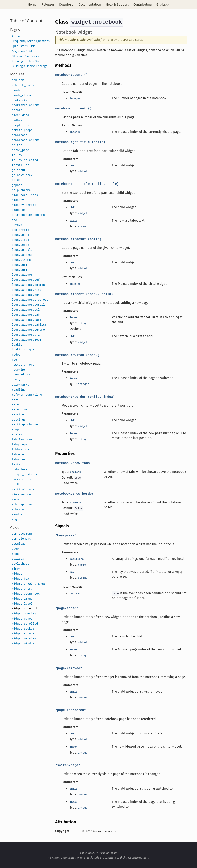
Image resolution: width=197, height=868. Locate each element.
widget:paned (22, 619)
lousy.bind (20, 235)
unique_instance (25, 475)
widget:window (23, 644)
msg (14, 360)
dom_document (22, 534)
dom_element (21, 539)
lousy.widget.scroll (28, 305)
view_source (21, 495)
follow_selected (25, 160)
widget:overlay (24, 614)
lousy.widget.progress (30, 300)
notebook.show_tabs (73, 463)
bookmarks (20, 101)
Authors (17, 36)
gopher (17, 185)
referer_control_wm (27, 395)
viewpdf (18, 499)
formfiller (20, 165)
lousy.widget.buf (26, 280)
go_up (16, 180)
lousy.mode (20, 245)
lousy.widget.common (28, 285)
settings (19, 420)
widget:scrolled (25, 624)
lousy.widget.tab (26, 315)
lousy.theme (21, 260)
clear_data (20, 115)
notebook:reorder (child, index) (85, 397)
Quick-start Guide (24, 46)
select (17, 405)
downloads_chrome (26, 140)
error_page (20, 150)
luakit (17, 345)
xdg (14, 519)
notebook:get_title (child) (80, 142)
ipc (14, 220)
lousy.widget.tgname (28, 330)
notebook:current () (73, 108)
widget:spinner (24, 634)
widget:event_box (26, 594)
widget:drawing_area (28, 584)
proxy (16, 380)
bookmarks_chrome (26, 105)
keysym (17, 225)
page (15, 549)
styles (17, 435)
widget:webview (24, 639)
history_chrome (24, 205)
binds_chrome (22, 95)
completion (20, 125)
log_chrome (20, 230)
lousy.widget (22, 275)
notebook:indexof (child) (78, 239)
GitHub (162, 5)
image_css (20, 210)
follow (17, 155)
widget (17, 574)
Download (66, 5)
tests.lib (20, 465)
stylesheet (20, 564)
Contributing (143, 5)
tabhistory (20, 450)
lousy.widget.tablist (29, 325)
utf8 (15, 485)
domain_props (22, 130)
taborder (19, 460)
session (18, 415)
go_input (19, 170)
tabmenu (18, 455)
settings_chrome (25, 425)
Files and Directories (25, 56)
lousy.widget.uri (26, 335)
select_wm (20, 410)
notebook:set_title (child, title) (87, 184)
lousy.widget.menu (27, 295)
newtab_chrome (23, 365)
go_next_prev (22, 175)
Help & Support (117, 5)
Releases (48, 5)
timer (16, 569)
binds (16, 90)
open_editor (21, 375)
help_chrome (21, 190)
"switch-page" (68, 765)
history (18, 200)
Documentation (90, 5)
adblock (18, 80)
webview (18, 510)
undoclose (20, 470)
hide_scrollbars (25, 195)
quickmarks (20, 385)
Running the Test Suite (27, 61)
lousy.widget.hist (27, 290)
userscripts (21, 480)
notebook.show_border (74, 493)
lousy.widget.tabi (27, 320)
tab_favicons (22, 440)
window (17, 515)
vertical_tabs (23, 490)
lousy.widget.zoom (27, 340)
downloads (20, 135)
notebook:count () (72, 75)
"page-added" (67, 608)
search (17, 400)
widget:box (20, 579)
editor (17, 145)
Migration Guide (23, 51)
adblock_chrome (24, 85)
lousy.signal (22, 255)
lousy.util (20, 270)
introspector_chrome (28, 215)
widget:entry (22, 589)
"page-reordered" (71, 710)
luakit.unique (23, 350)
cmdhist (18, 120)
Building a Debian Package (29, 66)
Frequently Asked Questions (31, 41)
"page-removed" (69, 668)
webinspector (22, 505)
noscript (19, 370)
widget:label (22, 604)
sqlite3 (18, 559)
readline (19, 390)
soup (15, 430)
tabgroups (20, 445)
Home (32, 5)
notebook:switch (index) (77, 355)
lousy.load (20, 240)
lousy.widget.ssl (26, 310)
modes (16, 355)
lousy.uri (20, 265)
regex (16, 554)
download (19, 544)
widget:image (22, 599)
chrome (17, 110)
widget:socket (23, 629)
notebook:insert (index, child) (84, 294)
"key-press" (66, 535)
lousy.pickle (22, 250)
